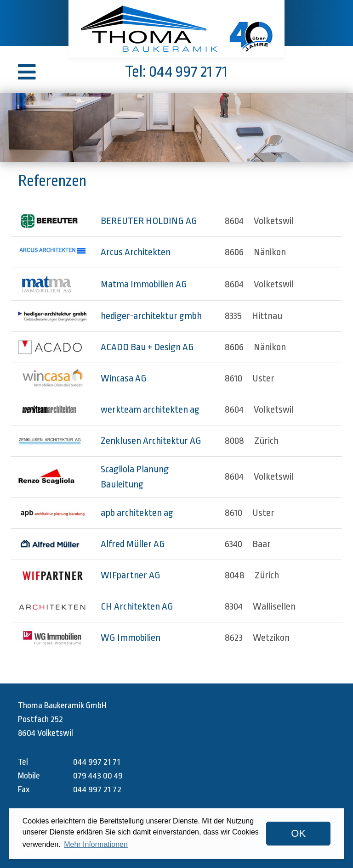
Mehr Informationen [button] (96, 844)
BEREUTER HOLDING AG (149, 221)
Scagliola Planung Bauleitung (135, 477)
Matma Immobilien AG (144, 284)
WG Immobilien (131, 638)
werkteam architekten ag (150, 409)
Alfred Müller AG (133, 544)
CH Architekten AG (137, 606)
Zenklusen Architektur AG (151, 441)
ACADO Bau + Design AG (147, 347)
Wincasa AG (124, 378)
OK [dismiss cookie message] (298, 833)
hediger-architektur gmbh (151, 316)
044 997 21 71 (97, 762)
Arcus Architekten (136, 252)
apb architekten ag (137, 513)
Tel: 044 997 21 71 (176, 72)
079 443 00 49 (98, 776)
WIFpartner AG (131, 575)
